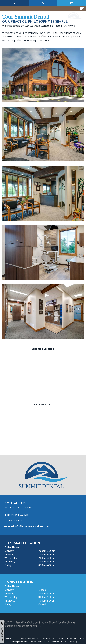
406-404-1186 (15, 520)
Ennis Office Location (16, 515)
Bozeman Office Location (18, 507)
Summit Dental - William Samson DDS (42, 639)
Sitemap (74, 642)
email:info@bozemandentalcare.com (28, 526)
